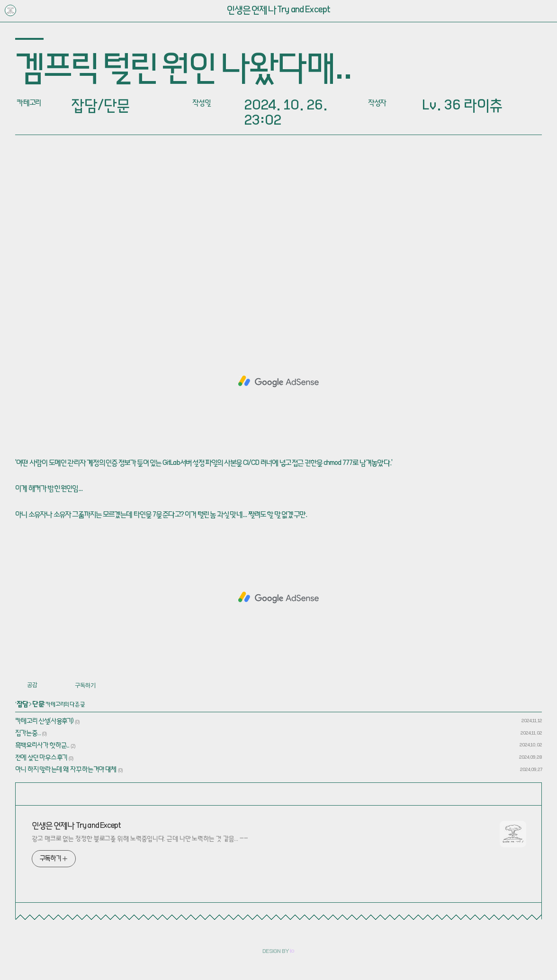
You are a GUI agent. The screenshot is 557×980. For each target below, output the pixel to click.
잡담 (22, 705)
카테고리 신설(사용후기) (45, 722)
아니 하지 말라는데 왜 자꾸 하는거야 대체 (66, 770)
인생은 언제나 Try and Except (279, 11)
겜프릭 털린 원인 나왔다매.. (183, 70)
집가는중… (28, 734)
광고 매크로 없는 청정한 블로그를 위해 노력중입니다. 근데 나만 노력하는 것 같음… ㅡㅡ (140, 839)
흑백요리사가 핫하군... (42, 746)
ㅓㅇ (292, 952)
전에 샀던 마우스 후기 (41, 758)
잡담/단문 (100, 107)
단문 (38, 705)
